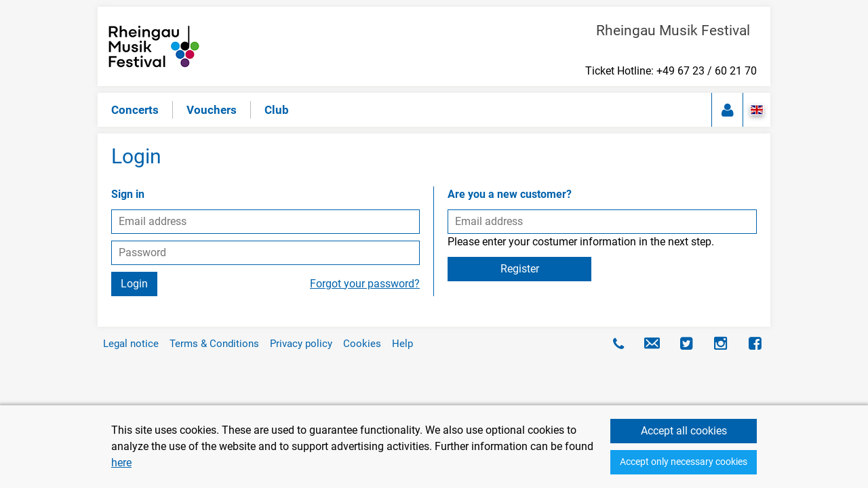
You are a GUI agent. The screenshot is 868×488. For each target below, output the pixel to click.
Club (277, 110)
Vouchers (212, 110)
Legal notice (131, 344)
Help (402, 344)
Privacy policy (301, 344)
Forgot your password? (365, 284)
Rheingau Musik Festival (676, 30)
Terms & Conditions (214, 344)
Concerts (135, 110)
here (121, 463)
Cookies (362, 344)
